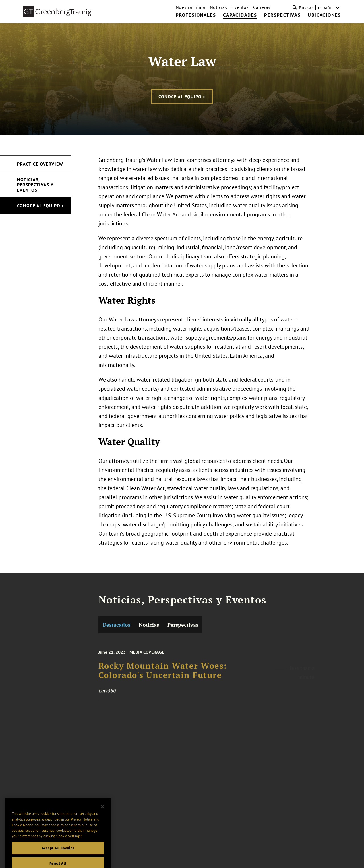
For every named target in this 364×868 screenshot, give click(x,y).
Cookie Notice (22, 835)
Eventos (240, 7)
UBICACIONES (324, 15)
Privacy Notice (82, 829)
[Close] (102, 817)
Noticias (219, 7)
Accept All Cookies (58, 858)
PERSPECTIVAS (282, 15)
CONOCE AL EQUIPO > (182, 97)
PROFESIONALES (196, 15)
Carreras (262, 7)
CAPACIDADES (240, 15)
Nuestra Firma (191, 7)
